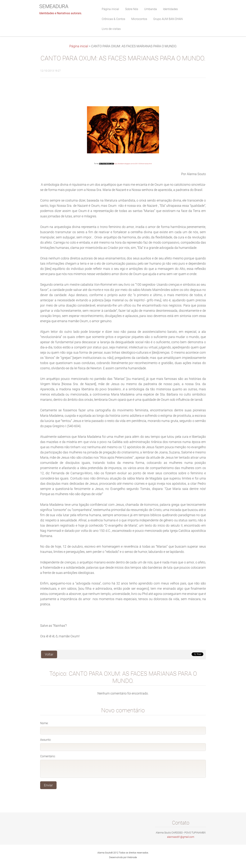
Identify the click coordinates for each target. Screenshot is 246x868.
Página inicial (79, 46)
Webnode (132, 857)
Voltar (49, 654)
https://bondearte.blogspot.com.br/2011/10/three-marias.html (133, 164)
